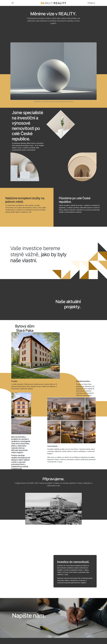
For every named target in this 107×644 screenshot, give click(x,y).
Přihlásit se (91, 3)
